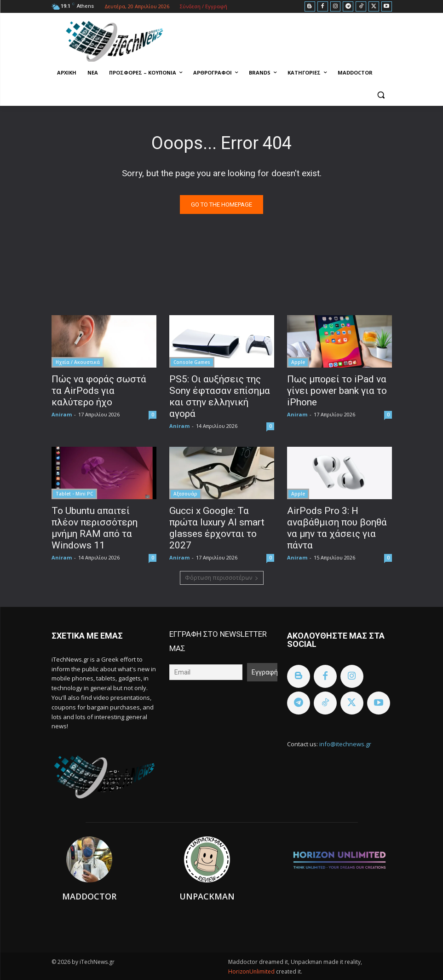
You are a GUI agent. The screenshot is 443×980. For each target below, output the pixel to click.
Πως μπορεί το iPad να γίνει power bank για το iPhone (337, 391)
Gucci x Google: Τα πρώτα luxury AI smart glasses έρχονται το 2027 (217, 528)
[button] (381, 95)
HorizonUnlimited (252, 971)
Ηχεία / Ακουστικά (78, 362)
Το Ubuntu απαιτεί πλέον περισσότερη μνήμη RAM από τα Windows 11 (95, 528)
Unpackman (207, 896)
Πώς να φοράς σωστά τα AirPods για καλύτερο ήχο (99, 391)
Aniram (62, 414)
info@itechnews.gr (345, 744)
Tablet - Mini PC (74, 494)
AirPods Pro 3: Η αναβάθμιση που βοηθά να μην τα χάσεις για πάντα (337, 528)
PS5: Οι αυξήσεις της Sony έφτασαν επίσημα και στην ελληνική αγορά (220, 396)
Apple (298, 362)
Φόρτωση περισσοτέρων (222, 578)
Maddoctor (89, 896)
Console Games (192, 362)
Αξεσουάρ (185, 494)
